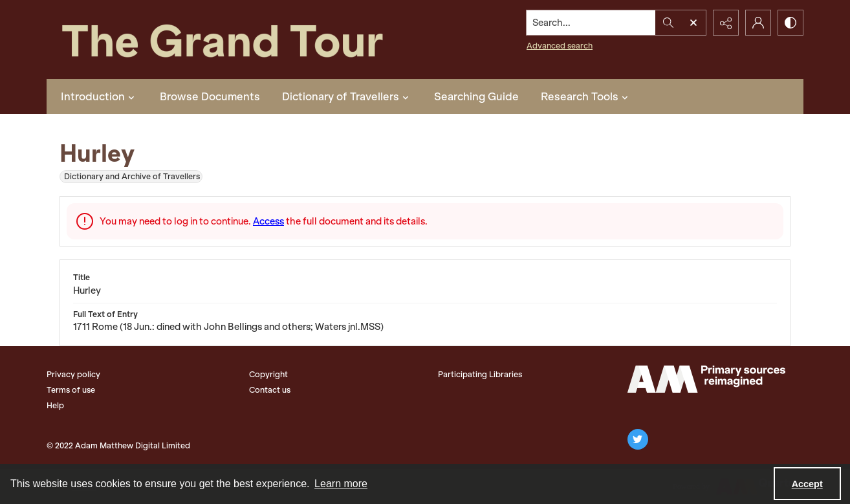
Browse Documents (210, 96)
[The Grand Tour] (252, 39)
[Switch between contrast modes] (790, 23)
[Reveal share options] (726, 23)
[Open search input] (693, 23)
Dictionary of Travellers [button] (347, 96)
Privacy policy (73, 374)
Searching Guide (476, 96)
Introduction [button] (99, 96)
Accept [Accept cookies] (807, 484)
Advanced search (560, 46)
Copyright (268, 374)
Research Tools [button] (586, 96)
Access (268, 221)
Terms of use (71, 390)
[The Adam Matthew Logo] (706, 379)
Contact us (270, 390)
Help (55, 405)
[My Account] (758, 23)
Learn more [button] (341, 484)
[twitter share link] (638, 439)
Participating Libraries (480, 374)
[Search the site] (591, 23)
